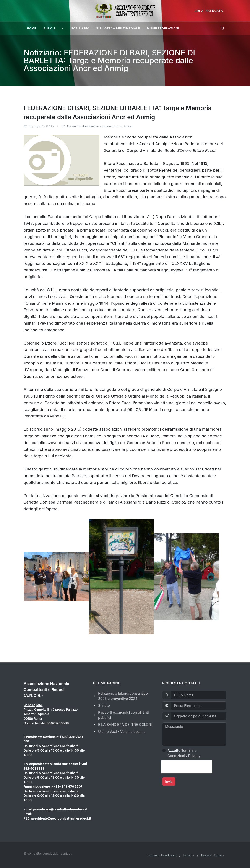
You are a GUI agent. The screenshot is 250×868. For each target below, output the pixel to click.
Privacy (194, 756)
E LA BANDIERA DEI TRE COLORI (125, 725)
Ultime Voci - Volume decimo (122, 731)
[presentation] (187, 767)
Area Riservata (209, 11)
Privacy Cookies (213, 855)
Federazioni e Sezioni (118, 126)
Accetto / (184, 753)
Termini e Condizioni (162, 855)
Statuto (104, 705)
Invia (169, 781)
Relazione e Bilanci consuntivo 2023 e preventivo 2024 (123, 696)
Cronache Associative (83, 126)
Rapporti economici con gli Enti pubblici (123, 715)
